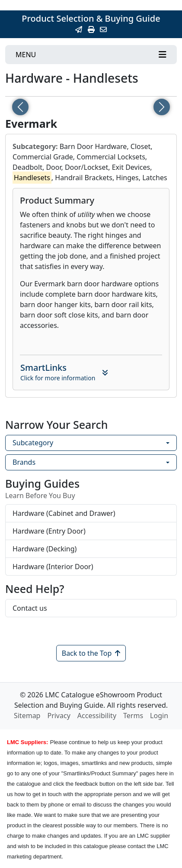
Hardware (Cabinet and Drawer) (64, 513)
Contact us (30, 608)
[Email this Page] (79, 29)
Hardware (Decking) (45, 549)
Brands (24, 462)
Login (159, 716)
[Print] (91, 29)
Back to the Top (91, 653)
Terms (133, 716)
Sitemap (27, 716)
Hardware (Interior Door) (53, 567)
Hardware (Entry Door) (49, 531)
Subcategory (33, 443)
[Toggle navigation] (91, 55)
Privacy (59, 716)
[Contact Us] (103, 29)
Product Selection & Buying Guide (91, 18)
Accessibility (97, 716)
